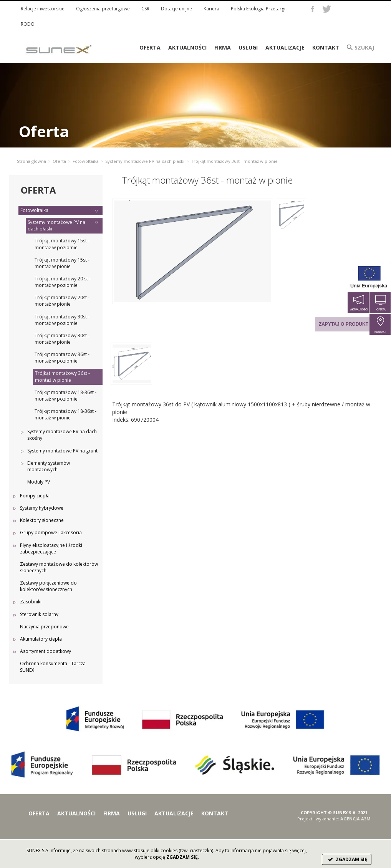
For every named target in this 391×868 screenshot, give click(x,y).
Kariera (211, 9)
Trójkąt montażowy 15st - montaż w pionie (62, 263)
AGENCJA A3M (355, 819)
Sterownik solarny (39, 614)
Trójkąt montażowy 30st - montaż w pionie (62, 339)
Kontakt (326, 47)
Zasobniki (31, 602)
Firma (223, 47)
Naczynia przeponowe (44, 627)
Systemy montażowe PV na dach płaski (145, 161)
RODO (28, 24)
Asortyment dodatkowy (46, 651)
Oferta (59, 161)
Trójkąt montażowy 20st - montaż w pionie (62, 301)
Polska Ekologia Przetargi (258, 9)
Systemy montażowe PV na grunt (62, 451)
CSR (145, 9)
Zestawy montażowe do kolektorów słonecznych (59, 567)
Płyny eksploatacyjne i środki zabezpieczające (51, 548)
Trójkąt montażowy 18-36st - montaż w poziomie (65, 396)
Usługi (248, 47)
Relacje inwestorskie (43, 9)
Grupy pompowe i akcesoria (51, 533)
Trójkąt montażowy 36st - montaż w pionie (62, 376)
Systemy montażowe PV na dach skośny (62, 435)
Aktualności (187, 47)
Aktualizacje (285, 47)
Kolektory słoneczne (42, 520)
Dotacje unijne (176, 9)
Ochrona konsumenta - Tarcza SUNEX (53, 667)
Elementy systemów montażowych (49, 466)
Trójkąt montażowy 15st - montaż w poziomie (62, 244)
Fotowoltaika (86, 161)
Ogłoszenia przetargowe (103, 9)
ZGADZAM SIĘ (347, 859)
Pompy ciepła (35, 496)
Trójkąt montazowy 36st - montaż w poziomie (62, 358)
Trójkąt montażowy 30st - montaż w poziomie (62, 320)
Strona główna (31, 161)
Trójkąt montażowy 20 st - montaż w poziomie (63, 282)
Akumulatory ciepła (41, 639)
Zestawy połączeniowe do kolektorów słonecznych (48, 586)
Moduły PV (39, 482)
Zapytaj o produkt (344, 324)
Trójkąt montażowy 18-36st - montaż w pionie (65, 414)
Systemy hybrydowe (42, 508)
